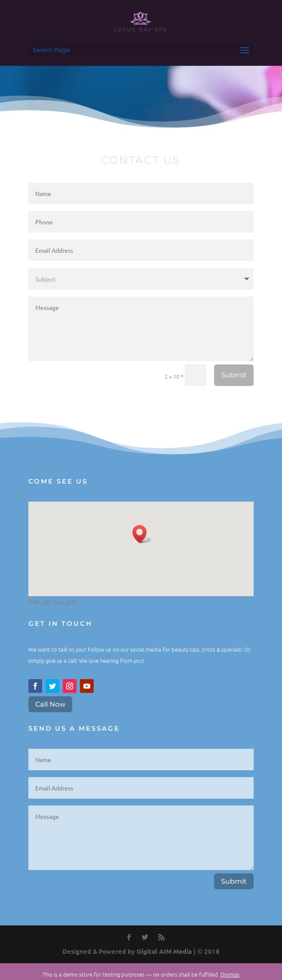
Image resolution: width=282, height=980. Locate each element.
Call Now (50, 704)
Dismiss (230, 974)
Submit (234, 375)
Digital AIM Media (164, 951)
